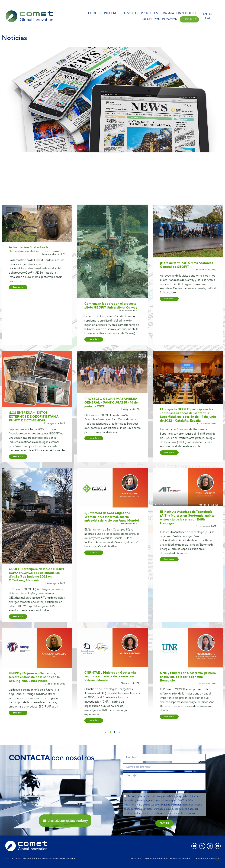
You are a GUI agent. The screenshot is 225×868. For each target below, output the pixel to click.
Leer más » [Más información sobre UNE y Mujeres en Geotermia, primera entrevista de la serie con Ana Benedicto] (169, 717)
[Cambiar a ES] (211, 14)
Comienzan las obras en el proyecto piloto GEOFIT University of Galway (111, 305)
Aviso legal (136, 859)
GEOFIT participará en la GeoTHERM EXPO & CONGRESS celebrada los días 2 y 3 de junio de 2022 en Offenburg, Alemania (36, 575)
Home (92, 13)
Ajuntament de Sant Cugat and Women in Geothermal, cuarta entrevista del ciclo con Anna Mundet (112, 517)
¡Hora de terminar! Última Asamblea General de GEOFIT (187, 265)
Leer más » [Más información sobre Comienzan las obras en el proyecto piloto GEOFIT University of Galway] (94, 339)
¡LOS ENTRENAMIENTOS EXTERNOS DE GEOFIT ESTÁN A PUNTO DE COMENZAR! (34, 416)
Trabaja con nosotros (179, 13)
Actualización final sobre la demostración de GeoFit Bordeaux (34, 249)
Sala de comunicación (159, 19)
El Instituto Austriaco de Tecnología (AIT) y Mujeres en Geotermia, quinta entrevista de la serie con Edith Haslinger (187, 517)
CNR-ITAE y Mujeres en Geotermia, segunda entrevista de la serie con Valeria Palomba (110, 676)
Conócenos (110, 13)
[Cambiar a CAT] (208, 18)
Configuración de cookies (207, 859)
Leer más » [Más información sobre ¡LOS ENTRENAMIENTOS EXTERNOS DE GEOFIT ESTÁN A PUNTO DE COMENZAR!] (18, 457)
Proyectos (149, 13)
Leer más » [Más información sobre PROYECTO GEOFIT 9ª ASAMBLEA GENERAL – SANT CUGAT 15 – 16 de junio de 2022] (94, 438)
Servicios (130, 13)
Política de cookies (180, 859)
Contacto (189, 19)
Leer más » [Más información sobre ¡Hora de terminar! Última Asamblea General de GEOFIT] (169, 299)
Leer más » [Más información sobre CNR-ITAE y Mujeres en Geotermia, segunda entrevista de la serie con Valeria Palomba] (94, 720)
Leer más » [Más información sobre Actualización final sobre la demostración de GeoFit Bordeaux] (18, 287)
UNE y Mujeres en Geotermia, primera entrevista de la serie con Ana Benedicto (188, 677)
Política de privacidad (156, 859)
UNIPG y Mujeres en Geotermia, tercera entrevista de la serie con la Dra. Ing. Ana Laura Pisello (34, 677)
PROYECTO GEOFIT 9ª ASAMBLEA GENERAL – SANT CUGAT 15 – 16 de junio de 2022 (111, 402)
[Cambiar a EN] (205, 14)
